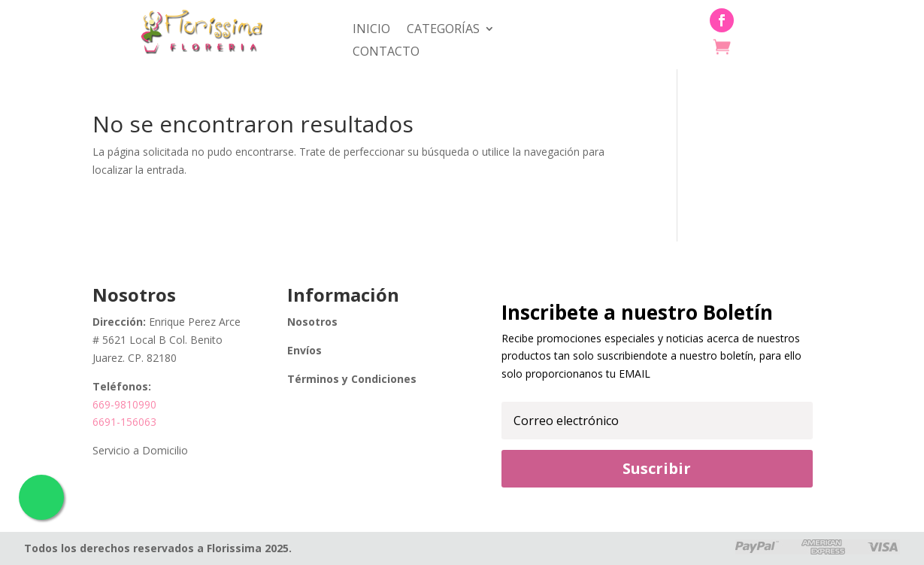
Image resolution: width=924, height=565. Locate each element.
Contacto (386, 53)
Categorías (443, 30)
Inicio (371, 30)
